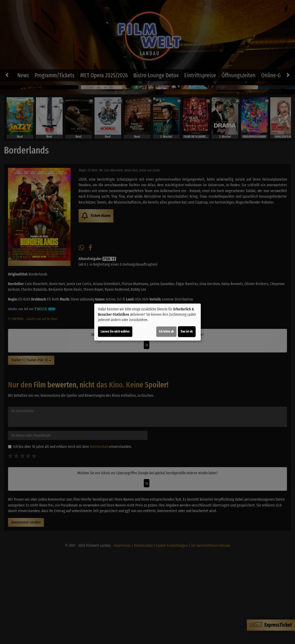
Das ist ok (187, 331)
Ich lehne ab (166, 331)
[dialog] (147, 322)
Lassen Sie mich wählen (115, 331)
